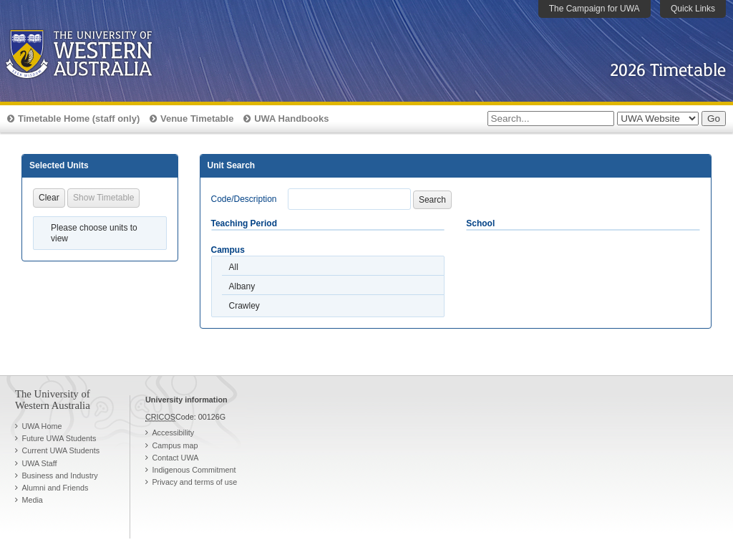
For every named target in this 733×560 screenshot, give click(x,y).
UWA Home (42, 426)
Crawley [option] (244, 306)
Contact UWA (175, 458)
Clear (49, 198)
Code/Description (244, 199)
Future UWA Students (59, 438)
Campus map (175, 445)
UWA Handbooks (291, 119)
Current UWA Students (60, 450)
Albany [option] (242, 286)
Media (32, 500)
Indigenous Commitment (194, 470)
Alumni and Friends (55, 488)
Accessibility (173, 433)
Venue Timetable (197, 119)
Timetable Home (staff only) (79, 119)
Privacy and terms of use (194, 482)
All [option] (234, 267)
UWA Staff (39, 463)
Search (432, 200)
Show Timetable (103, 198)
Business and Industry (59, 475)
